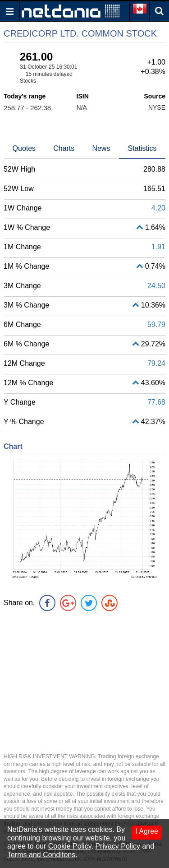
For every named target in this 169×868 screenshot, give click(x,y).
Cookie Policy (70, 846)
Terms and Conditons (41, 855)
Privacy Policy (118, 846)
